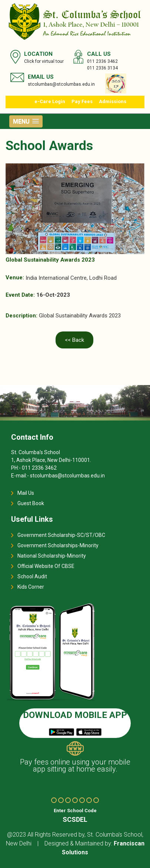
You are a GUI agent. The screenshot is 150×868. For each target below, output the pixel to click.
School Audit (32, 576)
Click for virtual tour (44, 61)
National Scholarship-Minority (52, 556)
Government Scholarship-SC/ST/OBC (61, 535)
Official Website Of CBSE (46, 566)
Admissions (113, 101)
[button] (26, 121)
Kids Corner (31, 587)
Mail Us (26, 493)
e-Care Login (50, 101)
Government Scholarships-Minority (58, 545)
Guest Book (31, 503)
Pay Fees (82, 101)
